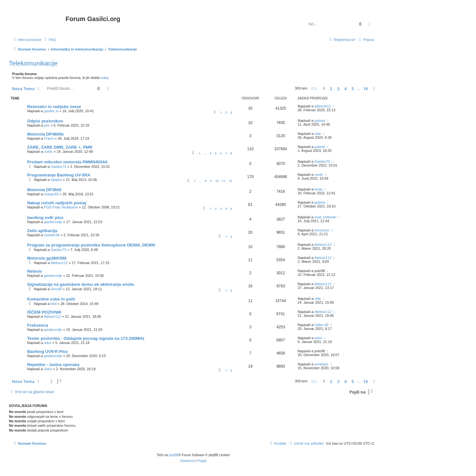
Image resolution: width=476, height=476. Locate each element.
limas (319, 189)
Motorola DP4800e (45, 134)
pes (47, 125)
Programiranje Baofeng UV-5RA (59, 175)
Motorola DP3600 (44, 190)
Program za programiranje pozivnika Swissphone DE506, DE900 (91, 245)
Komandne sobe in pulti (51, 299)
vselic (49, 152)
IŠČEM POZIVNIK (44, 312)
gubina (320, 121)
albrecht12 (323, 106)
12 (230, 181)
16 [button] (366, 89)
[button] (314, 89)
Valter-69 (322, 325)
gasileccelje (53, 222)
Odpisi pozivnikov (45, 121)
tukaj (105, 78)
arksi (48, 343)
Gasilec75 (59, 167)
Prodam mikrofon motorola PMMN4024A (67, 162)
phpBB (174, 455)
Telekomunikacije (33, 63)
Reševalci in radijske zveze (54, 107)
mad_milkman (325, 217)
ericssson (322, 230)
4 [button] (345, 89)
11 (223, 181)
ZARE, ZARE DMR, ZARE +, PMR (60, 147)
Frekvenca (38, 325)
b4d (54, 304)
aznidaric (322, 364)
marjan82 (51, 194)
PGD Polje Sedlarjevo (61, 207)
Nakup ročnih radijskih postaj (57, 203)
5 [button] (353, 89)
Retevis (35, 271)
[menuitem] (49, 40)
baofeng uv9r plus (45, 218)
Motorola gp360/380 (47, 258)
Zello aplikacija (42, 231)
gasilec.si (51, 111)
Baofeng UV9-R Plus (48, 351)
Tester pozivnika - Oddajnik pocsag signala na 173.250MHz (86, 338)
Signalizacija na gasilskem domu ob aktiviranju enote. (81, 284)
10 (217, 181)
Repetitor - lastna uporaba (53, 365)
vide (318, 134)
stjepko (56, 180)
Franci (49, 138)
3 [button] (338, 89)
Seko (48, 369)
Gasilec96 (52, 235)
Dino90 (56, 289)
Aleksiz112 (323, 245)
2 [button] (331, 89)
